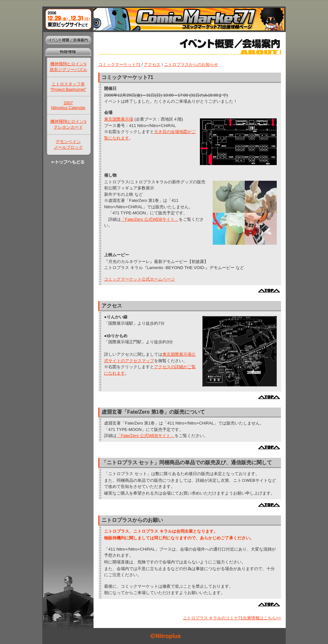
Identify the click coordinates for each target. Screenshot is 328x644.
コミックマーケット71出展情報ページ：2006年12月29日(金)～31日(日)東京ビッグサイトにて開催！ (164, 19)
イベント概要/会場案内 (68, 40)
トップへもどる (68, 163)
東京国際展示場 (119, 119)
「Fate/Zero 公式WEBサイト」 (150, 219)
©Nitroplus (164, 636)
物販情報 (68, 52)
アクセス (152, 64)
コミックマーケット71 (119, 64)
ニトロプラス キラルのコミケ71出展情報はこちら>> (232, 618)
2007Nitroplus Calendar (68, 105)
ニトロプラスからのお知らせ (191, 64)
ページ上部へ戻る (269, 291)
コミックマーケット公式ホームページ (139, 279)
